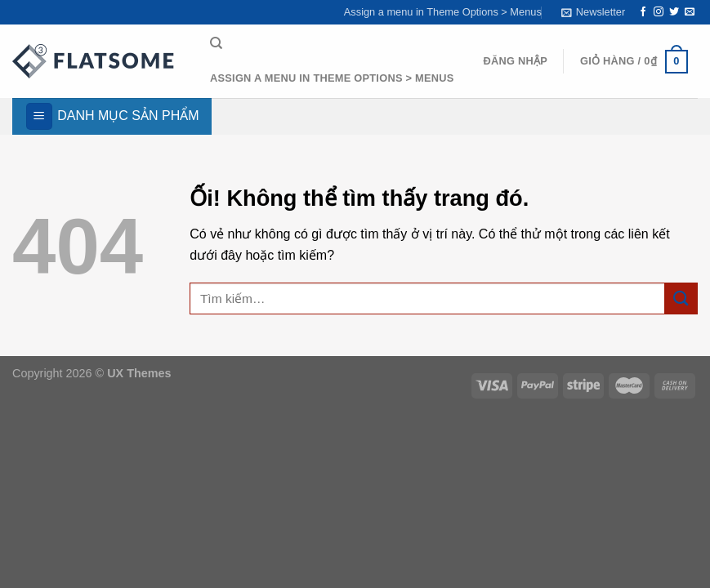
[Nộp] (681, 298)
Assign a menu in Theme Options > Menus (443, 12)
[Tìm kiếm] (216, 43)
